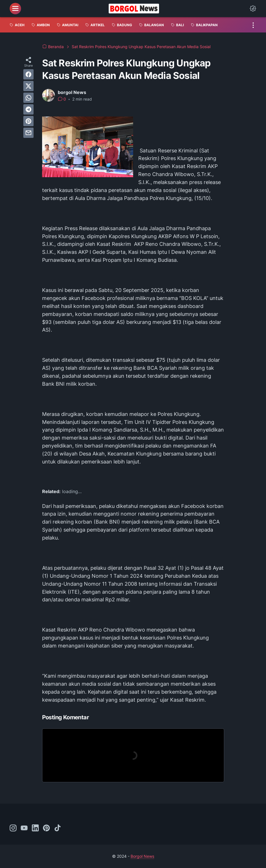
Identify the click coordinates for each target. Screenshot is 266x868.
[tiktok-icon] (57, 828)
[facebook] (28, 74)
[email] (28, 133)
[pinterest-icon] (46, 828)
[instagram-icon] (13, 828)
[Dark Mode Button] (253, 9)
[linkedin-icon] (35, 828)
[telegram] (28, 109)
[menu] (15, 9)
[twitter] (28, 86)
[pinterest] (28, 121)
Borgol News (142, 856)
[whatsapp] (28, 98)
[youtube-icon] (24, 828)
